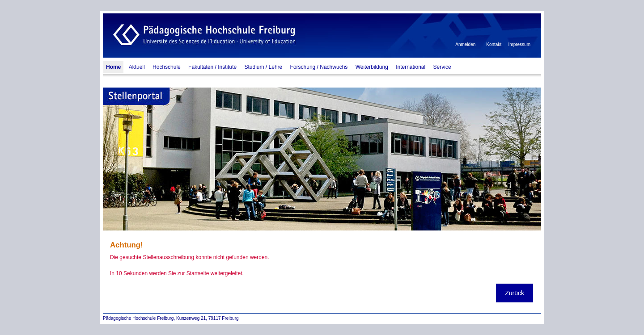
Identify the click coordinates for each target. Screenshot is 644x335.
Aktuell (137, 67)
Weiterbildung (372, 67)
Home (113, 67)
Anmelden (465, 44)
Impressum (519, 44)
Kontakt (494, 44)
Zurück (515, 293)
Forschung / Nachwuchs (319, 67)
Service (442, 67)
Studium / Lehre (264, 67)
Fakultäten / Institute (212, 67)
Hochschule (167, 67)
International (411, 67)
